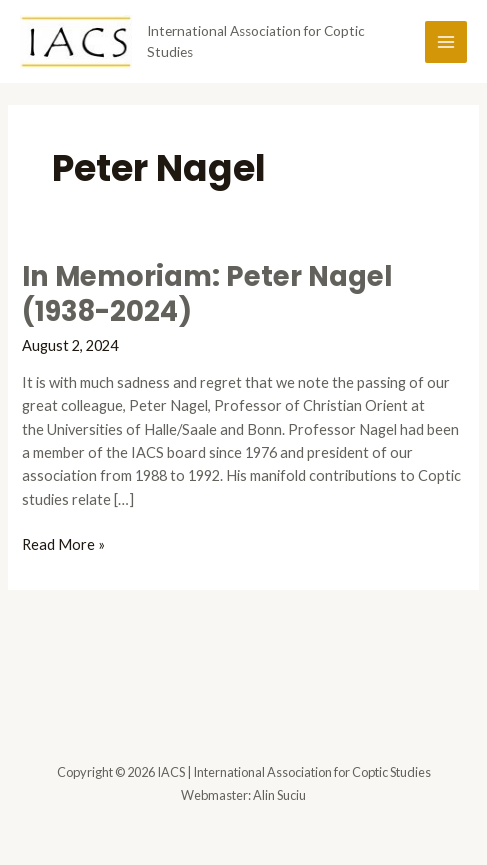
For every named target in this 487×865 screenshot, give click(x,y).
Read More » (63, 544)
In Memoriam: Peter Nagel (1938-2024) (207, 294)
